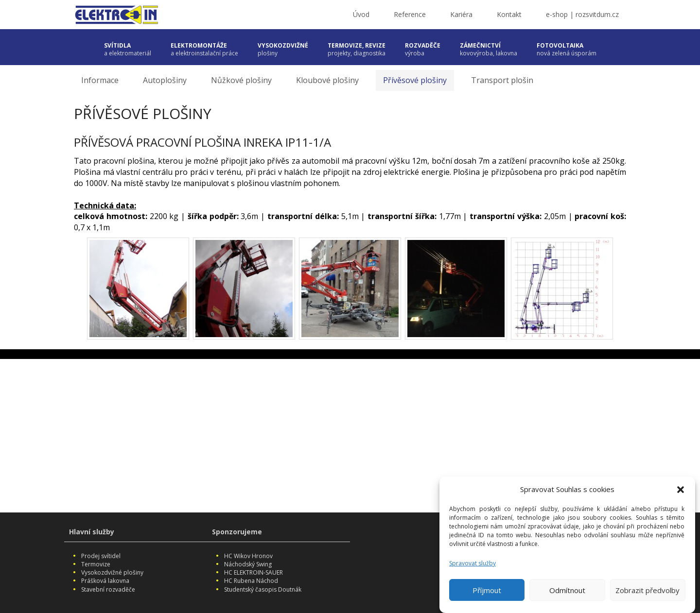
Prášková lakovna (105, 581)
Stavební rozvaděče (108, 589)
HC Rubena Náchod (251, 581)
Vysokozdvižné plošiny (112, 572)
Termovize (96, 564)
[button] (681, 490)
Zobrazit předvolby (647, 590)
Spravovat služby (472, 563)
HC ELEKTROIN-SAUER (254, 572)
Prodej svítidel (101, 556)
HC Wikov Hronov (248, 556)
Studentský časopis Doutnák (263, 589)
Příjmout (487, 590)
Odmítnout (567, 590)
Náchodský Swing (248, 564)
